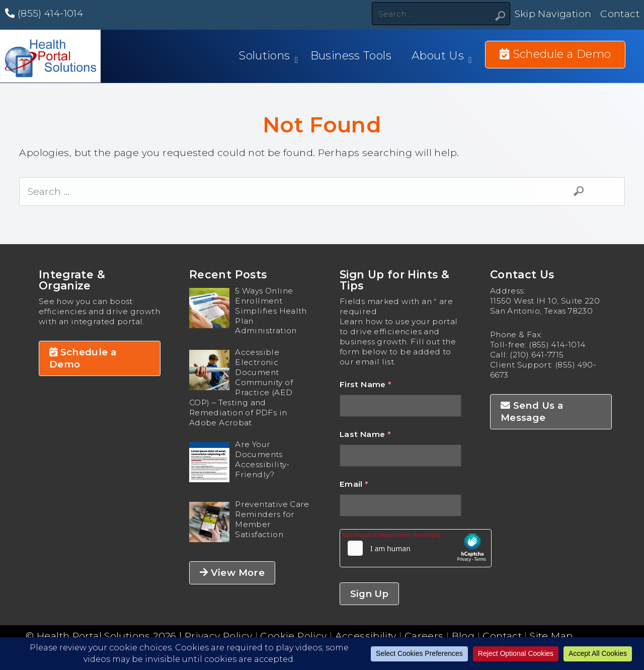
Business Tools (351, 56)
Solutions (264, 56)
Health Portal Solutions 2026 (107, 636)
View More (232, 573)
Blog (463, 636)
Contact (620, 14)
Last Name (365, 434)
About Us (438, 56)
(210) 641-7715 (537, 355)
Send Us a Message (532, 412)
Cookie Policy (293, 636)
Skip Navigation (553, 14)
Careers (424, 636)
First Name (366, 384)
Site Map (551, 636)
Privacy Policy (218, 636)
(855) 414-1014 (44, 13)
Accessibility (366, 636)
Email (354, 484)
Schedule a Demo (83, 358)
